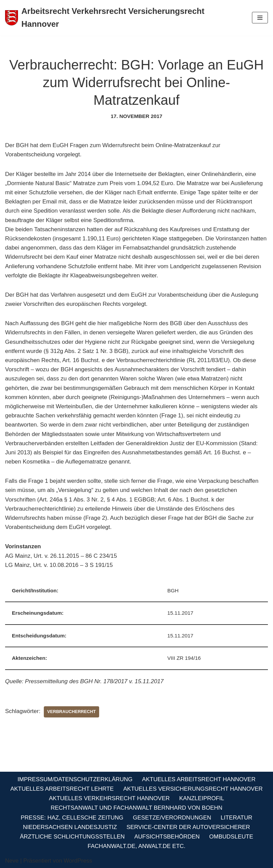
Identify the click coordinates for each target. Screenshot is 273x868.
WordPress (78, 861)
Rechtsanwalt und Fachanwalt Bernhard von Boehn (136, 808)
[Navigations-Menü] (260, 18)
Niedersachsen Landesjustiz (70, 827)
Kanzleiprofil (202, 798)
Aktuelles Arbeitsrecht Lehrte (62, 789)
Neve (12, 861)
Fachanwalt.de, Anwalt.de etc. (136, 846)
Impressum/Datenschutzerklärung (75, 779)
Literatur (236, 818)
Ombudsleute (231, 837)
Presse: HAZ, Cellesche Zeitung (72, 818)
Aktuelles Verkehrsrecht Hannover (109, 798)
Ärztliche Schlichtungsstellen (72, 837)
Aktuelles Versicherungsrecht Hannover (193, 789)
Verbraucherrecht (71, 712)
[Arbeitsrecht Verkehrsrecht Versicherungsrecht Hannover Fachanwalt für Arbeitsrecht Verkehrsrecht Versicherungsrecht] (123, 18)
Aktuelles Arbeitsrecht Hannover (199, 779)
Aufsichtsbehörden (167, 837)
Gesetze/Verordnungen (172, 818)
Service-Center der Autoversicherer (188, 827)
